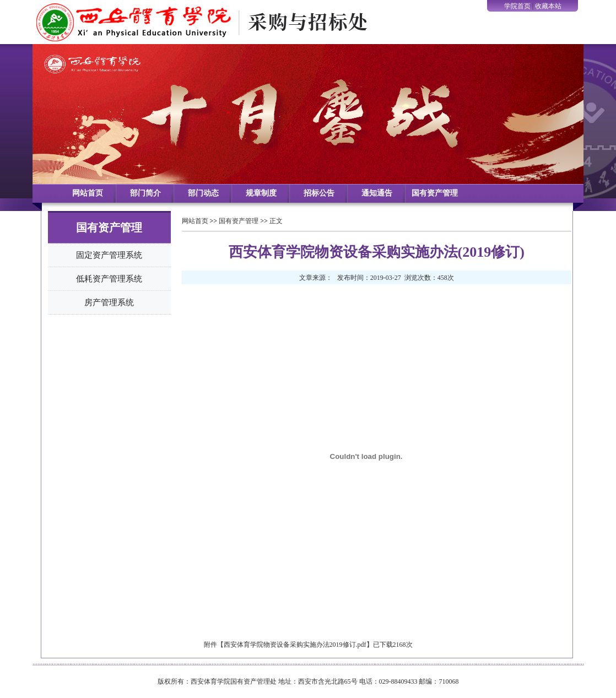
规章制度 (261, 193)
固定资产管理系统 (109, 255)
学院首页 (517, 6)
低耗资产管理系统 (109, 279)
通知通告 (377, 193)
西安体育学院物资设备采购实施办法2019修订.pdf (295, 645)
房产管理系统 (109, 302)
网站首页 (88, 193)
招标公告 (319, 193)
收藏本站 (548, 6)
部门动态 (203, 193)
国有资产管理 (435, 193)
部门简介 (145, 193)
